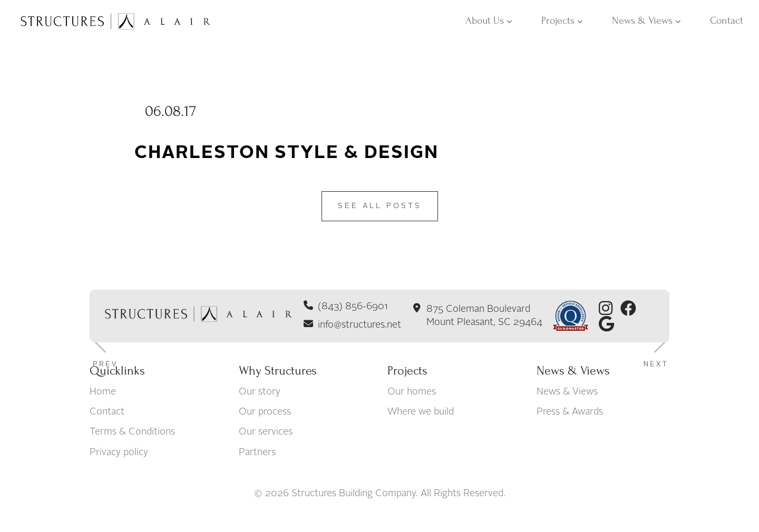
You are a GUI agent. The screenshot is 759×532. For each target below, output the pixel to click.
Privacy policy (119, 452)
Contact (727, 21)
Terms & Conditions (132, 432)
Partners (257, 452)
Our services (266, 432)
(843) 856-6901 (353, 307)
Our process (265, 412)
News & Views (646, 21)
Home (103, 392)
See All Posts (380, 206)
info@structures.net (359, 325)
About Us (489, 21)
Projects (562, 21)
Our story (260, 392)
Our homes (412, 392)
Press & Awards (570, 412)
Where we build (421, 412)
